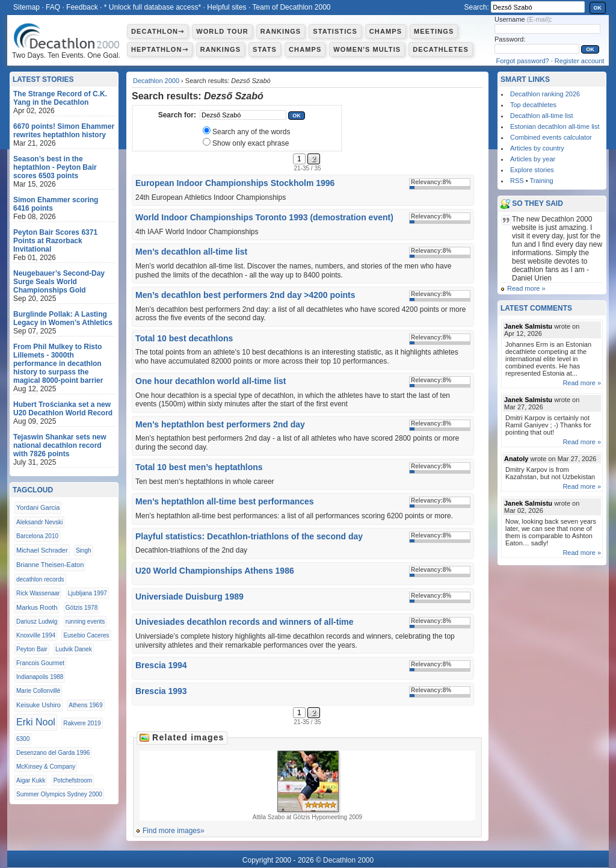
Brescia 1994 (161, 665)
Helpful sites (226, 7)
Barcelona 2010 (37, 536)
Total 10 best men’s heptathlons (199, 467)
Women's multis (367, 49)
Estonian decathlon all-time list (555, 126)
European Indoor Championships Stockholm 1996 (235, 183)
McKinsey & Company (46, 767)
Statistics (335, 31)
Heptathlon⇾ (160, 49)
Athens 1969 (85, 705)
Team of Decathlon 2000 (291, 7)
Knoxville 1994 (36, 635)
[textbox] (243, 115)
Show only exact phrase (251, 143)
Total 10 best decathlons (184, 338)
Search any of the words (251, 132)
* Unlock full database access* (152, 7)
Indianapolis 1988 (40, 677)
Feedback (82, 7)
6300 (23, 739)
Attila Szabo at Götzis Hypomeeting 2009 (307, 786)
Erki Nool (36, 722)
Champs (386, 31)
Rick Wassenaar (38, 593)
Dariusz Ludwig (37, 622)
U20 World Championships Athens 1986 (215, 571)
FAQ (53, 7)
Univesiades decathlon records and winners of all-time (245, 622)
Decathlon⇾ (158, 31)
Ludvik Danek (74, 649)
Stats (265, 49)
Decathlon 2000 (156, 81)
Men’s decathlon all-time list (191, 252)
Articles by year (533, 159)
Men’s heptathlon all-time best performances (225, 501)
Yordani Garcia (38, 507)
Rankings (281, 31)
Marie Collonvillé (38, 691)
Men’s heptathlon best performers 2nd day (220, 424)
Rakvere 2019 (82, 723)
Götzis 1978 (82, 608)
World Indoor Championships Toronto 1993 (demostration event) (264, 217)
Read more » (526, 288)
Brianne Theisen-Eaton (50, 565)
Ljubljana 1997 (88, 593)
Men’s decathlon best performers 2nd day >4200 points (245, 295)
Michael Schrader (42, 550)
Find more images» (174, 831)
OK (598, 8)
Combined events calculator (551, 137)
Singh (84, 550)
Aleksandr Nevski (39, 522)
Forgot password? (523, 61)
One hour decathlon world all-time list (211, 381)
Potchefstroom (73, 780)
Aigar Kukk (31, 780)
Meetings (434, 31)
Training (541, 181)
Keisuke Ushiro (38, 705)
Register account (580, 61)
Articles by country (537, 148)
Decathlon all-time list (542, 116)
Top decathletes (533, 105)
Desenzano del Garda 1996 (53, 753)
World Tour (222, 31)
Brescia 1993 (161, 691)
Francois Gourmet (40, 663)
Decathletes (441, 49)
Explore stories (532, 170)
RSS (517, 181)
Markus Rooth (37, 607)
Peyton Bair (32, 649)
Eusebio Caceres (86, 635)
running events (85, 622)
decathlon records (40, 579)
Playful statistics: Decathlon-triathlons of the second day (249, 536)
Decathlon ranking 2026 (545, 94)
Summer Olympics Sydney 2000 (59, 794)
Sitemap (26, 7)
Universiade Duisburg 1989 (189, 597)
